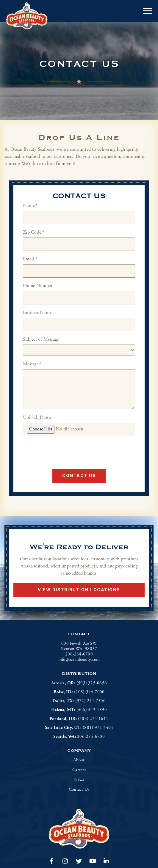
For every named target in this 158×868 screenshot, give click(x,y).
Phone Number (38, 286)
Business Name (37, 313)
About (79, 760)
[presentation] (64, 452)
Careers (79, 770)
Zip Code (33, 232)
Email (30, 259)
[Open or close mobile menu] (148, 11)
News (79, 780)
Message (32, 364)
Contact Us (79, 476)
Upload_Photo (37, 418)
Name (30, 206)
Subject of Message (41, 339)
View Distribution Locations (79, 590)
